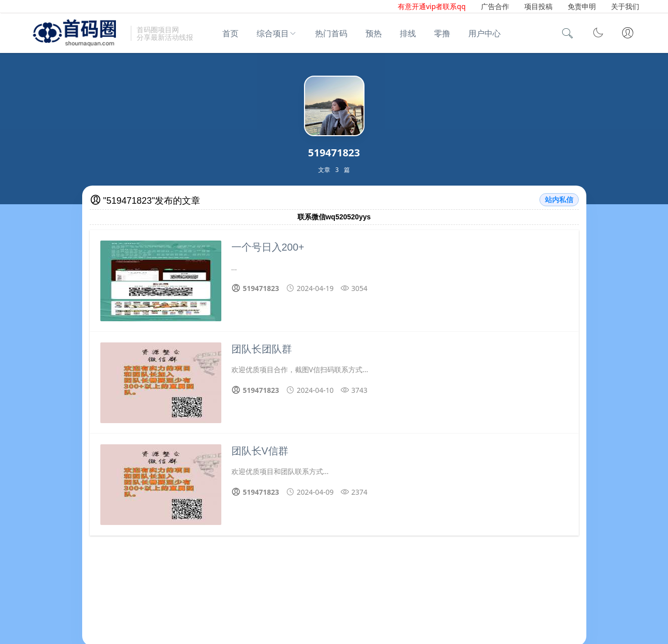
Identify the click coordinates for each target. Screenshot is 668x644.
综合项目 (273, 33)
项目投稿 (538, 6)
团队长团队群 (262, 349)
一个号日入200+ (268, 247)
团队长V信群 (260, 451)
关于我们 (625, 6)
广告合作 (495, 6)
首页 (230, 33)
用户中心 (484, 33)
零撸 (442, 33)
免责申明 (582, 6)
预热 (374, 33)
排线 (408, 33)
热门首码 (331, 33)
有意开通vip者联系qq (432, 6)
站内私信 (559, 200)
